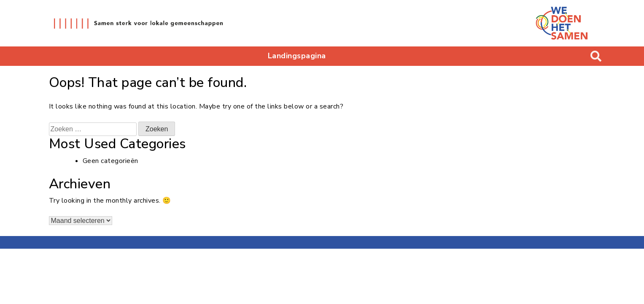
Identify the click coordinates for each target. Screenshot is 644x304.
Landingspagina (297, 56)
